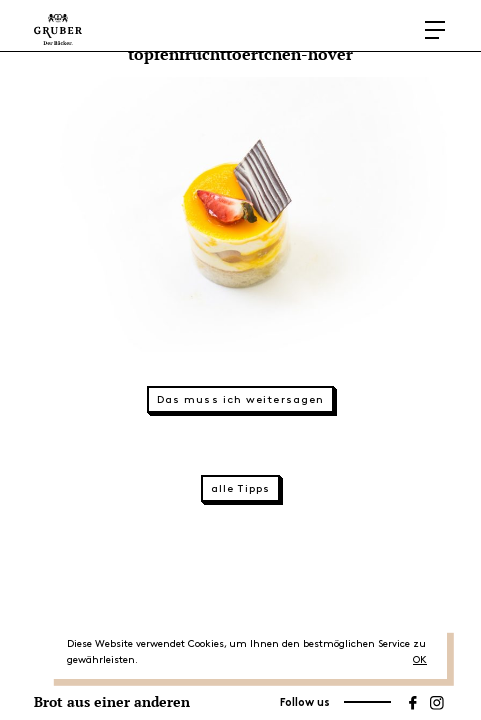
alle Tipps (240, 489)
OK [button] (420, 660)
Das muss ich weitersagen (240, 400)
